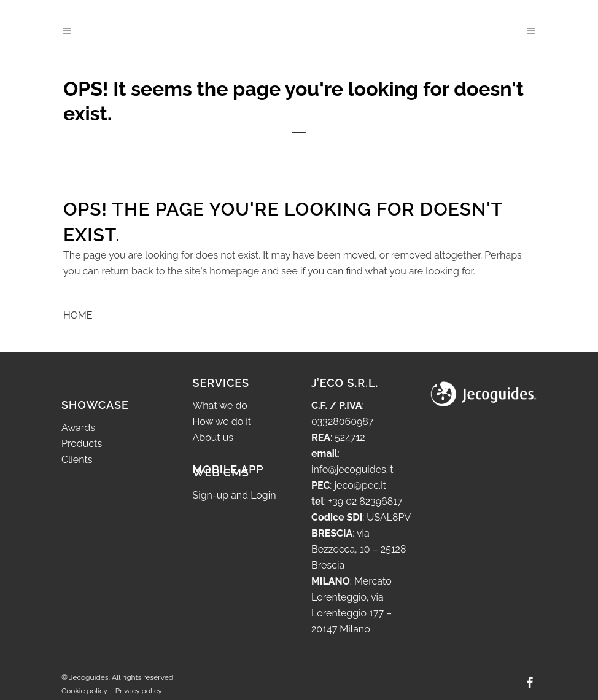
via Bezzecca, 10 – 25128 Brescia (359, 549)
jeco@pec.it (360, 485)
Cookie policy (84, 691)
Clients (77, 460)
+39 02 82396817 (366, 501)
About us (213, 437)
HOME (78, 315)
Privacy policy (139, 691)
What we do (220, 406)
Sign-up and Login (235, 495)
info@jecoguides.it (352, 469)
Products (82, 444)
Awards (78, 428)
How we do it (222, 422)
